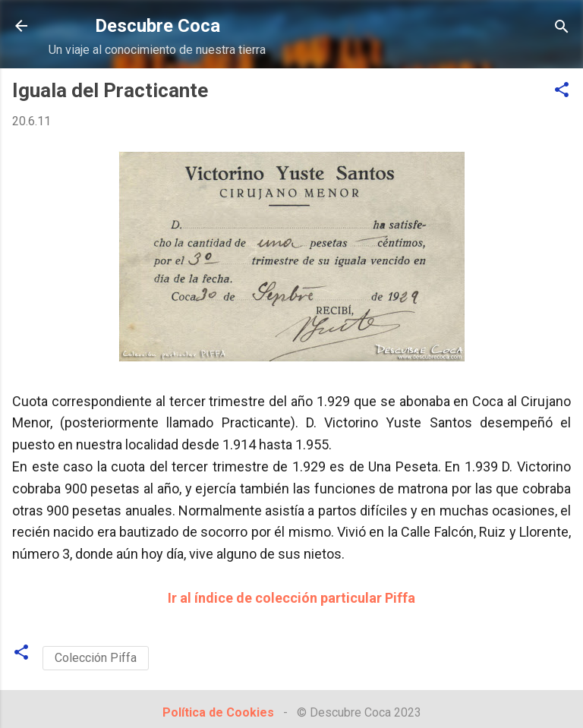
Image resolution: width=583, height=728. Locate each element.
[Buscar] (562, 28)
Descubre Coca (158, 26)
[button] (562, 91)
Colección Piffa (96, 658)
